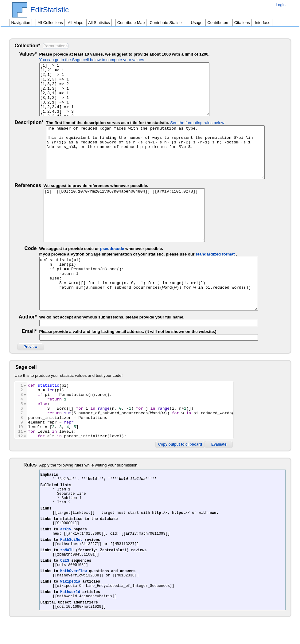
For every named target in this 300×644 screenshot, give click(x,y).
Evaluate (271, 436)
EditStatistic (50, 10)
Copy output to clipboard (232, 436)
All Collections (50, 23)
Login (281, 5)
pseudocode (119, 249)
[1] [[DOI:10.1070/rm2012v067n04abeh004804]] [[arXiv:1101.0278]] (155, 215)
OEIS (65, 569)
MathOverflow (73, 581)
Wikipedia (70, 593)
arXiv (66, 532)
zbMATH (67, 557)
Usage (197, 23)
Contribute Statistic (166, 23)
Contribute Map (131, 23)
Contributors (218, 23)
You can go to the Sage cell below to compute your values (99, 60)
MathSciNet (71, 544)
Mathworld (70, 606)
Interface (263, 23)
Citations (242, 23)
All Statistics (99, 23)
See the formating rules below (197, 123)
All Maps (76, 23)
